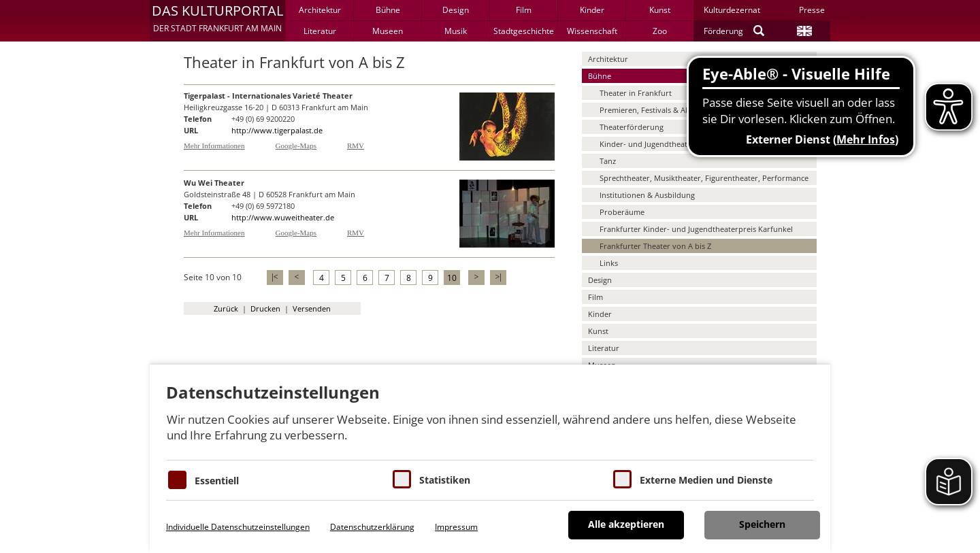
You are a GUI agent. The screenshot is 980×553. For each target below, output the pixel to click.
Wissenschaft (592, 31)
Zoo (660, 31)
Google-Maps (296, 146)
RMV (356, 146)
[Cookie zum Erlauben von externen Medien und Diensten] (622, 479)
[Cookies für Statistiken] (402, 479)
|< (275, 277)
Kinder (592, 10)
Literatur (320, 31)
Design (456, 10)
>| (498, 277)
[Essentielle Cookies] (177, 480)
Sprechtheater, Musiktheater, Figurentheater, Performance (704, 178)
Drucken (265, 308)
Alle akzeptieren (626, 524)
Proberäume (622, 212)
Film (524, 10)
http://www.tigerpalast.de (277, 130)
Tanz (608, 161)
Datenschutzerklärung (372, 527)
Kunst (660, 10)
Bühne (388, 10)
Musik (456, 31)
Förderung (723, 31)
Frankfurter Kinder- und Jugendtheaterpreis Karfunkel (696, 229)
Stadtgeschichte (524, 31)
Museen (388, 31)
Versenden (312, 308)
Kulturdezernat (732, 10)
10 (452, 278)
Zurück (226, 308)
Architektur (320, 10)
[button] (217, 20)
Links (609, 263)
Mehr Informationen (214, 146)
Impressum (456, 527)
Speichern (762, 524)
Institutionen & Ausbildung (647, 195)
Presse (812, 10)
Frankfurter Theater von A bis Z (655, 246)
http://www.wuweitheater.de (283, 217)
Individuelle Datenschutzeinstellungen (238, 527)
